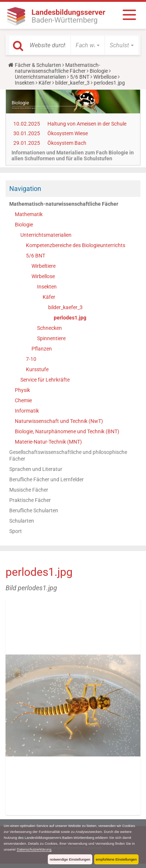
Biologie (99, 71)
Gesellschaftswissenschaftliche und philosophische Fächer (68, 455)
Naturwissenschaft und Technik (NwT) (59, 421)
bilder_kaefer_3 (72, 83)
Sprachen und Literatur (36, 469)
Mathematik (29, 214)
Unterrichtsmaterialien (40, 77)
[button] (88, 45)
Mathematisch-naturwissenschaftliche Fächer (57, 68)
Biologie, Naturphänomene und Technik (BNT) (67, 431)
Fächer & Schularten (38, 65)
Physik (22, 390)
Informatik (27, 411)
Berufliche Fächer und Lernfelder (47, 479)
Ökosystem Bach (67, 143)
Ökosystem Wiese (68, 133)
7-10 (31, 359)
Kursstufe (37, 369)
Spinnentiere (51, 338)
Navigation (25, 189)
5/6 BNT (80, 77)
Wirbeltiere (44, 266)
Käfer (45, 83)
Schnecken (49, 328)
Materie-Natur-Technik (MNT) (48, 442)
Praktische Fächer (30, 500)
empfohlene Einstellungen (116, 859)
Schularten (22, 521)
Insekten (25, 83)
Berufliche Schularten (34, 510)
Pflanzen (42, 349)
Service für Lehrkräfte (45, 380)
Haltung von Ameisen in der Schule (87, 124)
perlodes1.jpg (70, 318)
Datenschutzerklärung (34, 849)
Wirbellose (105, 77)
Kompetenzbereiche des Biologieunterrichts (76, 245)
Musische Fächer (29, 490)
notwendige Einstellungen (70, 859)
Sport (16, 531)
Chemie (23, 400)
